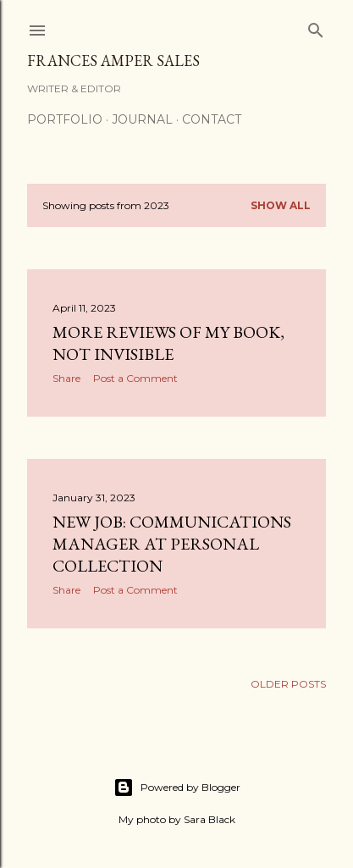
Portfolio (65, 119)
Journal (142, 119)
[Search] (316, 27)
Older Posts (288, 684)
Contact (212, 119)
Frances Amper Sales (113, 61)
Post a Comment (135, 378)
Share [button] (66, 378)
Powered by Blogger (177, 788)
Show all (281, 205)
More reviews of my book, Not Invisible (168, 343)
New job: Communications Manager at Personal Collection (172, 544)
